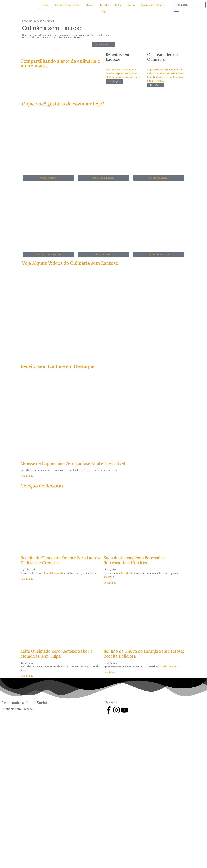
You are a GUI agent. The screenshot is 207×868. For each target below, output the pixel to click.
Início (45, 5)
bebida (125, 573)
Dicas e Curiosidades (153, 5)
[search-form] (190, 5)
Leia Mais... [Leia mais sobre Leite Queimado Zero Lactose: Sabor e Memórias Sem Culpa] (27, 676)
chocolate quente (53, 573)
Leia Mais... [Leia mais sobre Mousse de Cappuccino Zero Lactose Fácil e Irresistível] (27, 476)
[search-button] (176, 10)
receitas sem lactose (46, 35)
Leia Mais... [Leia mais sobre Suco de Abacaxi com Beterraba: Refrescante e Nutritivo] (110, 582)
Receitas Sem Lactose (67, 5)
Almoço (90, 5)
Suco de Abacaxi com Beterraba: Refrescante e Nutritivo (134, 560)
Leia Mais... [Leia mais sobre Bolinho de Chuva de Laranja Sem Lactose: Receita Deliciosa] (110, 672)
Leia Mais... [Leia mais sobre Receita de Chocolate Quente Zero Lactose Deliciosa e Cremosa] (27, 579)
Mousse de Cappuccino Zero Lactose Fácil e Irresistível (73, 463)
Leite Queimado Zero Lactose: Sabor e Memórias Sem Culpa (57, 654)
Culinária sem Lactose (17, 709)
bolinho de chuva (169, 666)
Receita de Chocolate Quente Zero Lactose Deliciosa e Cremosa (61, 560)
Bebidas (105, 5)
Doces (131, 5)
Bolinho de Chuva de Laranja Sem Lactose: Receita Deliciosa (144, 654)
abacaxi (108, 577)
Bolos (118, 5)
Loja (103, 12)
